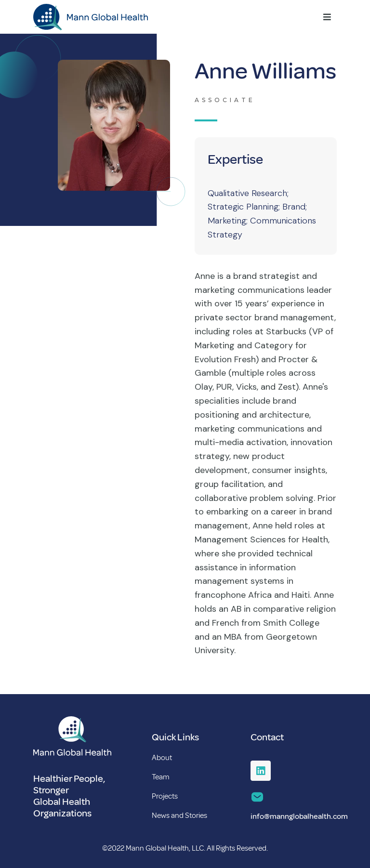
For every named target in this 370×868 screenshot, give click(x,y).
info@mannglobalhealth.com (299, 816)
